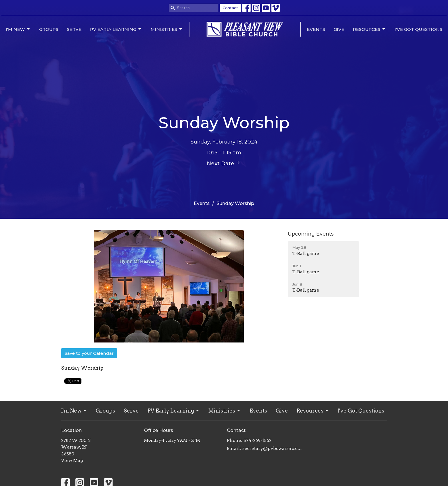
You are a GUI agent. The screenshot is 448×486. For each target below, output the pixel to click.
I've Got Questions (418, 29)
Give (339, 29)
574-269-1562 (258, 441)
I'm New (18, 29)
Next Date (224, 163)
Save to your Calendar (89, 353)
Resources (369, 29)
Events (316, 29)
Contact (230, 8)
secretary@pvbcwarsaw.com (273, 449)
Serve (74, 29)
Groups (49, 29)
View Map (72, 461)
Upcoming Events (311, 234)
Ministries (167, 29)
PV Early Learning (116, 29)
